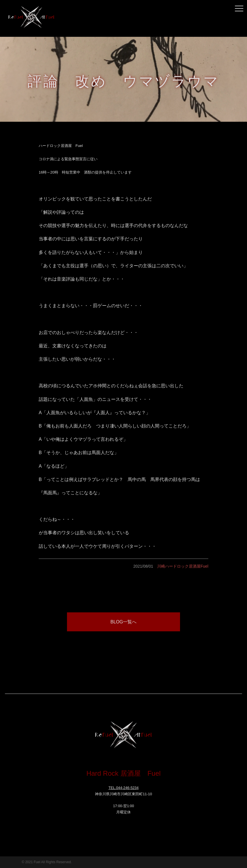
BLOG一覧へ (123, 622)
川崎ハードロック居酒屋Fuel (183, 566)
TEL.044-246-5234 (124, 788)
